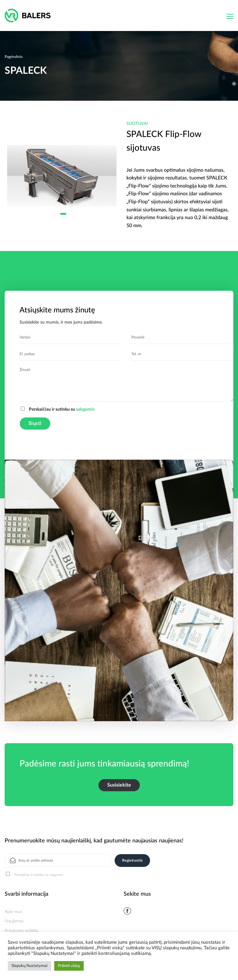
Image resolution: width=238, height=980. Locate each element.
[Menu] (230, 16)
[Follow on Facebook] (127, 911)
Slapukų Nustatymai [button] (29, 966)
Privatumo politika (22, 931)
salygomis (85, 409)
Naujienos (14, 921)
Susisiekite (119, 785)
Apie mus (13, 912)
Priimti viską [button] (69, 966)
